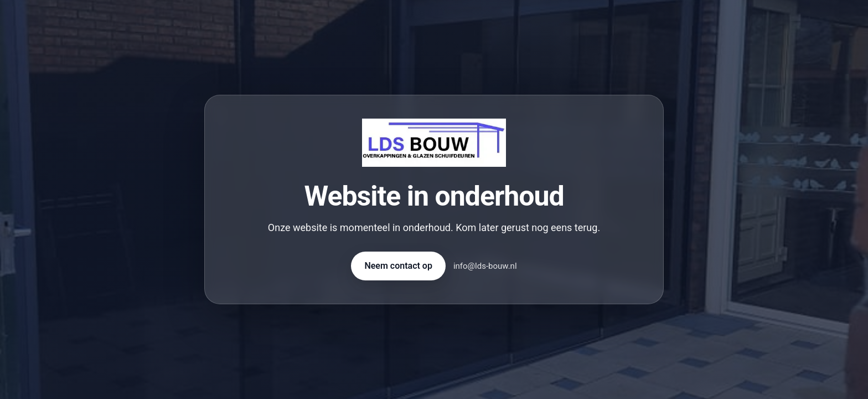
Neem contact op (398, 266)
